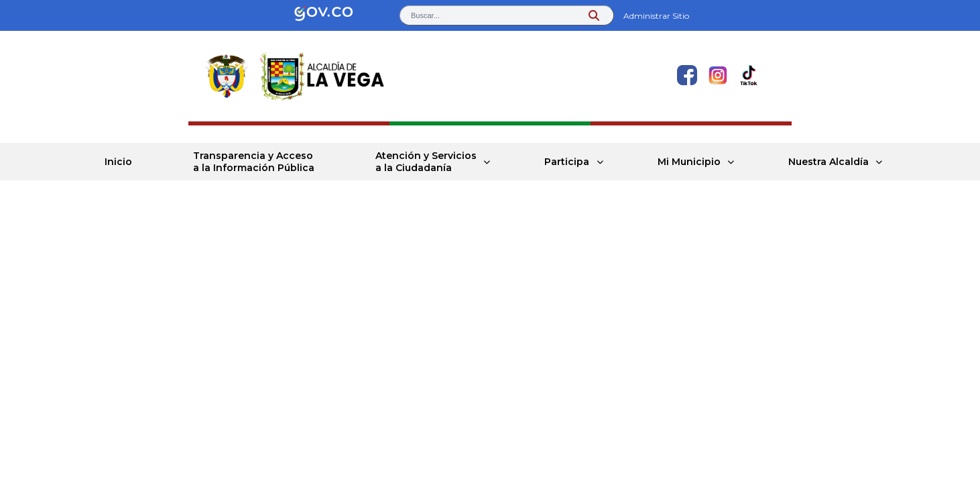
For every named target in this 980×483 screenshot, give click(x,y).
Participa (567, 162)
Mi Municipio (689, 162)
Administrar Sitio (656, 16)
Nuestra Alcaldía (829, 162)
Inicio (118, 162)
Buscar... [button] (425, 15)
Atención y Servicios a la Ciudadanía (426, 162)
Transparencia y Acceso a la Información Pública (254, 162)
